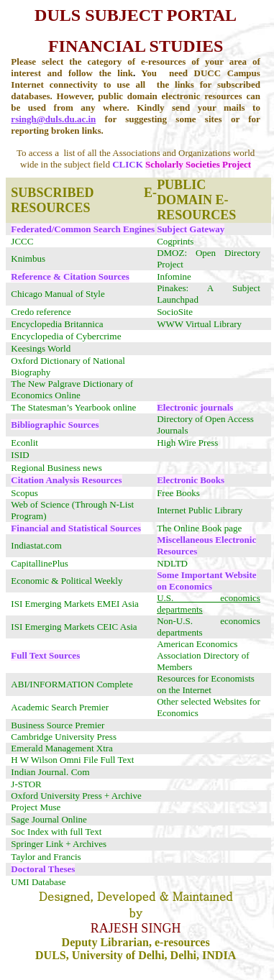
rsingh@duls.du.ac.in (53, 119)
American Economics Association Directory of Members (203, 655)
